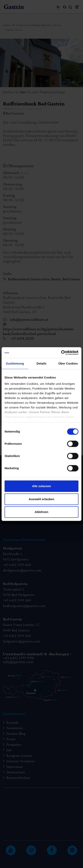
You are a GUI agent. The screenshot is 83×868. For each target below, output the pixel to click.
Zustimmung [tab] (15, 363)
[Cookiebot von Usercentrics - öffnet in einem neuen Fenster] (61, 353)
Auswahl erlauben (41, 499)
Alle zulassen (41, 486)
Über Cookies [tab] (68, 363)
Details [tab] (41, 363)
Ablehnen (41, 512)
